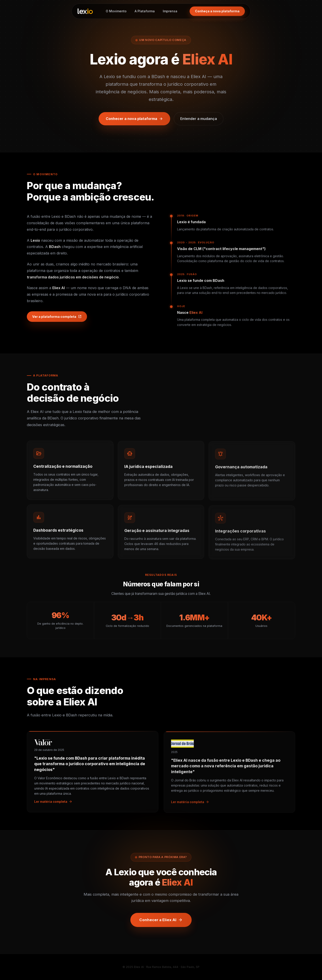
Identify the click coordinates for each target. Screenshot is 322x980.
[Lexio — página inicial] (85, 11)
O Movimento (116, 11)
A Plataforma (145, 11)
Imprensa (170, 11)
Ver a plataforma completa (57, 319)
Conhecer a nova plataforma (134, 119)
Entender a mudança (199, 119)
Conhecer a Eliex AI (161, 923)
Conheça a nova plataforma (217, 11)
